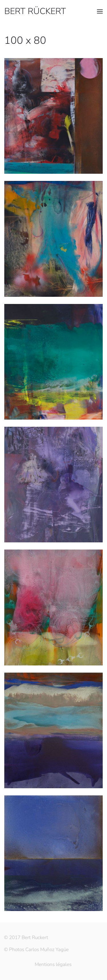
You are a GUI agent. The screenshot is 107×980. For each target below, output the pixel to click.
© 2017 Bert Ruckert (26, 937)
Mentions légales (53, 964)
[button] (100, 11)
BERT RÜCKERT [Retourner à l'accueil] (35, 11)
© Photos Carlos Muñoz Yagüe (36, 950)
